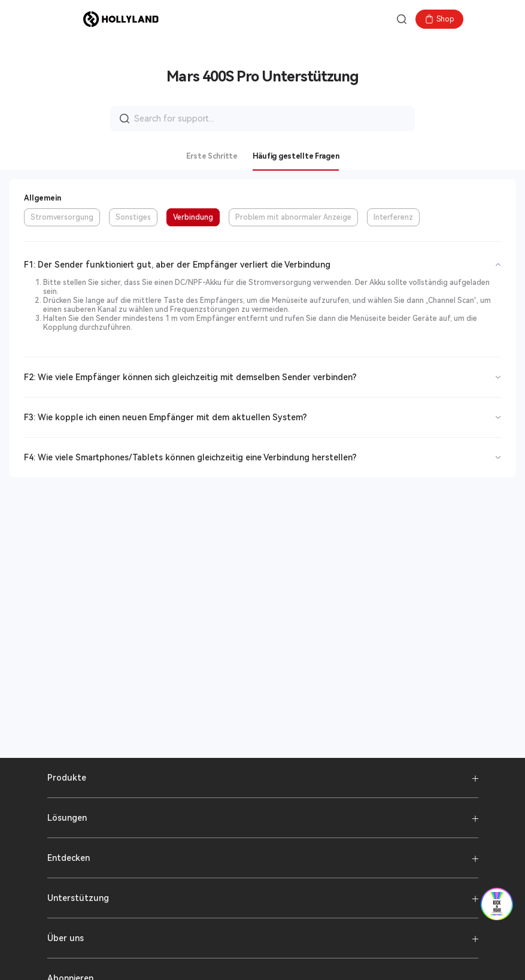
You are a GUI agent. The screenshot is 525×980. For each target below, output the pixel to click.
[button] (65, 19)
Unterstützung (78, 898)
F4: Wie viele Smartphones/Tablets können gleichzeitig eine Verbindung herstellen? (190, 457)
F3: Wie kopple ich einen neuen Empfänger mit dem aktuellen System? (166, 417)
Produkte (67, 778)
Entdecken (69, 858)
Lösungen (67, 818)
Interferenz (393, 217)
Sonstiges (133, 217)
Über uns (66, 938)
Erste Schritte (212, 156)
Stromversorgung (62, 217)
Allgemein (43, 198)
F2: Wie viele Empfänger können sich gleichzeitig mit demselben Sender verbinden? (190, 377)
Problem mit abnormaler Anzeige (293, 217)
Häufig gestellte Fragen (296, 156)
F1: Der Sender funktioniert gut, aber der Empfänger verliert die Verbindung (177, 265)
